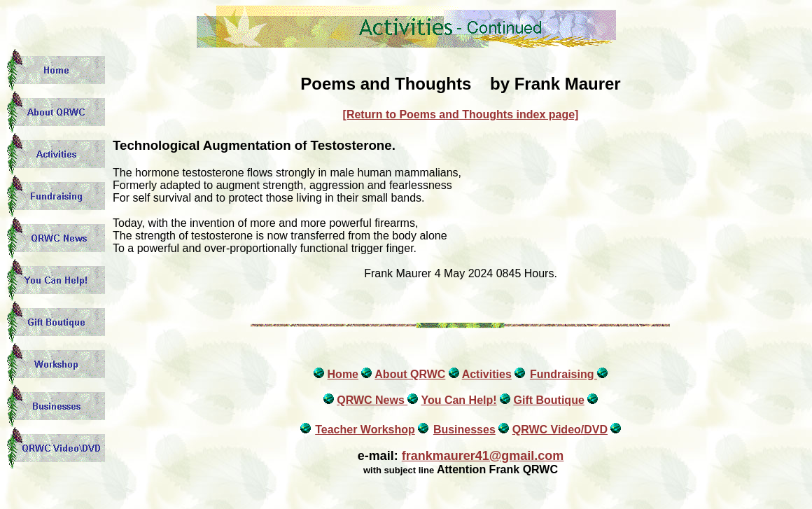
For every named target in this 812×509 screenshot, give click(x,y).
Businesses (464, 430)
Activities (487, 374)
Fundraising (563, 374)
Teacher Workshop (365, 430)
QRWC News (372, 400)
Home (343, 374)
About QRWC (410, 374)
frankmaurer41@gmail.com (483, 456)
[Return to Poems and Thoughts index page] (461, 114)
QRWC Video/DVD (560, 430)
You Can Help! (458, 400)
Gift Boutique (548, 400)
